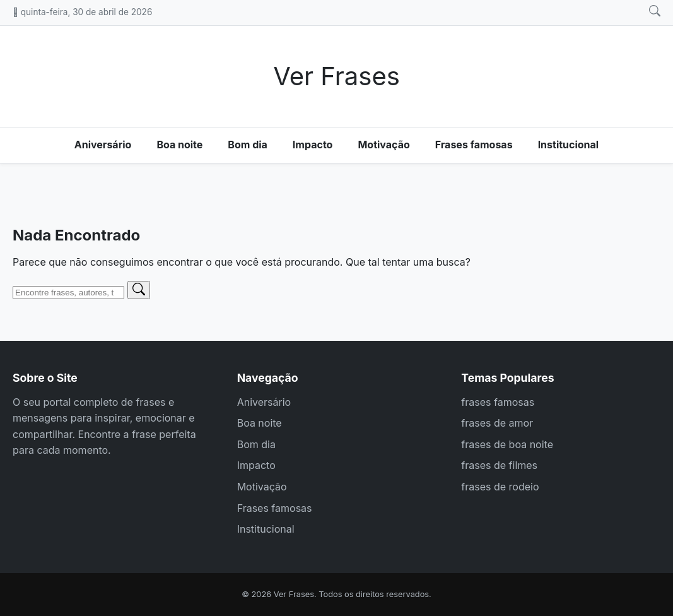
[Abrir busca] (655, 11)
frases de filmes (499, 465)
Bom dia (248, 145)
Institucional (569, 145)
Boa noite (179, 145)
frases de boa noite (507, 444)
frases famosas (498, 402)
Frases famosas (474, 145)
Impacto (313, 145)
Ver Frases (336, 76)
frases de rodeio (500, 487)
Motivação (383, 145)
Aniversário (103, 145)
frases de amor (497, 423)
